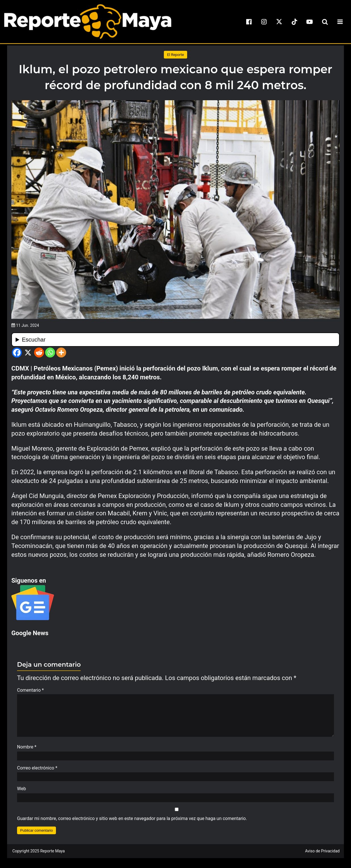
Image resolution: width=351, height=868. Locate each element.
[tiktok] (294, 22)
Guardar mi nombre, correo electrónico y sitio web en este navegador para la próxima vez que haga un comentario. (132, 821)
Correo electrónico (37, 771)
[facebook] (249, 22)
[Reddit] (39, 353)
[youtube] (310, 22)
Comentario (30, 690)
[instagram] (264, 22)
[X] (28, 353)
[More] (61, 353)
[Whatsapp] (50, 353)
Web (21, 791)
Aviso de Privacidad (322, 854)
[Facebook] (17, 353)
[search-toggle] (325, 22)
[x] (279, 22)
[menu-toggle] (340, 22)
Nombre (27, 750)
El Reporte (175, 55)
